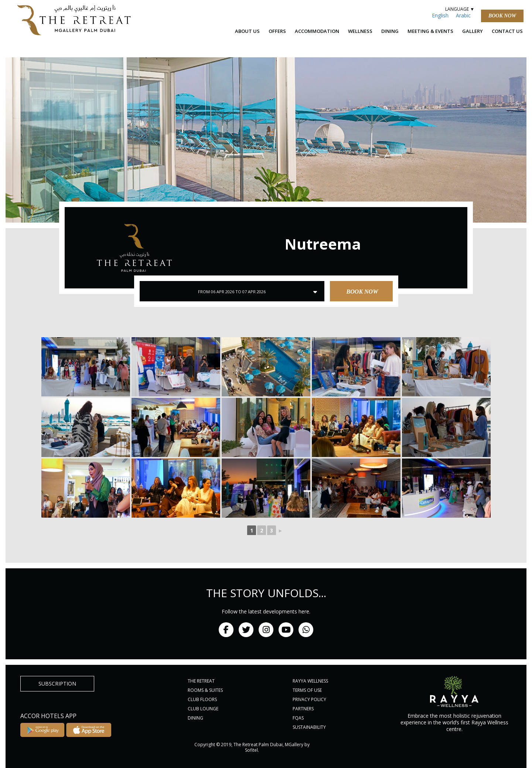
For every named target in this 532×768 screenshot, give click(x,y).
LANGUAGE (459, 9)
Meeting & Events (430, 31)
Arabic (463, 15)
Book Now (502, 16)
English (440, 15)
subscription (57, 684)
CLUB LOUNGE (203, 709)
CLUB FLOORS (202, 699)
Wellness (360, 31)
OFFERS (277, 31)
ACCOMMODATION (317, 31)
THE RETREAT (201, 681)
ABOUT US (247, 31)
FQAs (298, 718)
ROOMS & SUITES (205, 690)
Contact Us (507, 31)
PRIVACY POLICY (309, 699)
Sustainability (309, 727)
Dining (390, 31)
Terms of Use (307, 690)
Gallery (473, 31)
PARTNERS (303, 709)
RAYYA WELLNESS (310, 681)
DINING (195, 718)
